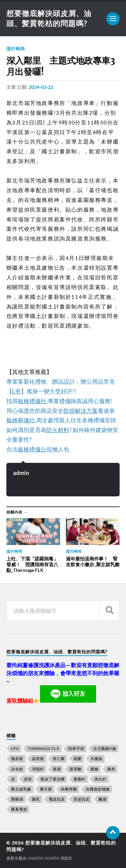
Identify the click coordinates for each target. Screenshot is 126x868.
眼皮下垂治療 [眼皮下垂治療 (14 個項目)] (53, 779)
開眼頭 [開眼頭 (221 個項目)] (17, 799)
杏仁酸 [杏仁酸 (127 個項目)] (59, 758)
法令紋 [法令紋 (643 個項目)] (17, 769)
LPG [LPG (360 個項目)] (15, 748)
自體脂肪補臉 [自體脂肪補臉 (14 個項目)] (98, 789)
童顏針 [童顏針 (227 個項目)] (80, 779)
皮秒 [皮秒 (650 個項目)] (28, 779)
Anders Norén (44, 858)
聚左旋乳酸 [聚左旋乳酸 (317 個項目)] (21, 789)
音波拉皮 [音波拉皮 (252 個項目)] (82, 799)
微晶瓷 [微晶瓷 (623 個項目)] (17, 758)
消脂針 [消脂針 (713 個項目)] (38, 769)
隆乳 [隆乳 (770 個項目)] (36, 799)
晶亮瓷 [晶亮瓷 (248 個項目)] (38, 758)
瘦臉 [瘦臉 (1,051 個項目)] (94, 769)
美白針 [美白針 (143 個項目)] (100, 779)
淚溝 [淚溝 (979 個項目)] (57, 769)
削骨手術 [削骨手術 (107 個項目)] (76, 748)
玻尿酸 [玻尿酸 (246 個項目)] (76, 769)
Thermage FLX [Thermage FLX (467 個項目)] (44, 748)
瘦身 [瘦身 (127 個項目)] (111, 769)
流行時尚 (16, 49)
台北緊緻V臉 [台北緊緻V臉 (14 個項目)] (105, 748)
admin (21, 473)
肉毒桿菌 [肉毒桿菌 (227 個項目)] (69, 789)
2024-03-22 (41, 87)
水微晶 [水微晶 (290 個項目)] (96, 758)
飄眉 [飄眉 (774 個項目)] (102, 799)
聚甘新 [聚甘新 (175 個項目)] (46, 789)
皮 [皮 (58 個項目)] (13, 779)
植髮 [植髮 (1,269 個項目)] (78, 758)
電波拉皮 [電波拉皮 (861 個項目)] (57, 799)
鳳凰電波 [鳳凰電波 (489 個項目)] (19, 809)
